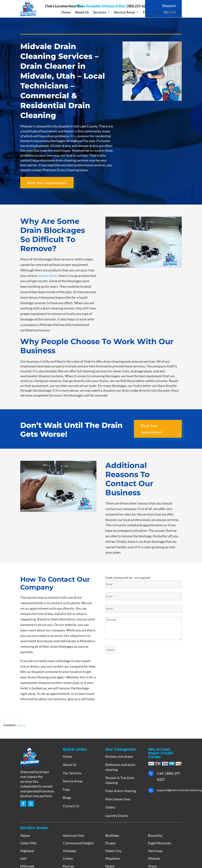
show (21, 725)
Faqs (146, 13)
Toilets (110, 807)
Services (100, 13)
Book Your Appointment (47, 183)
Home (66, 13)
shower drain (48, 276)
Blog (158, 13)
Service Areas (125, 13)
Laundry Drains (117, 816)
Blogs (67, 798)
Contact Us (173, 13)
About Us (82, 13)
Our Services (72, 773)
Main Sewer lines (118, 799)
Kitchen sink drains (119, 756)
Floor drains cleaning (121, 791)
